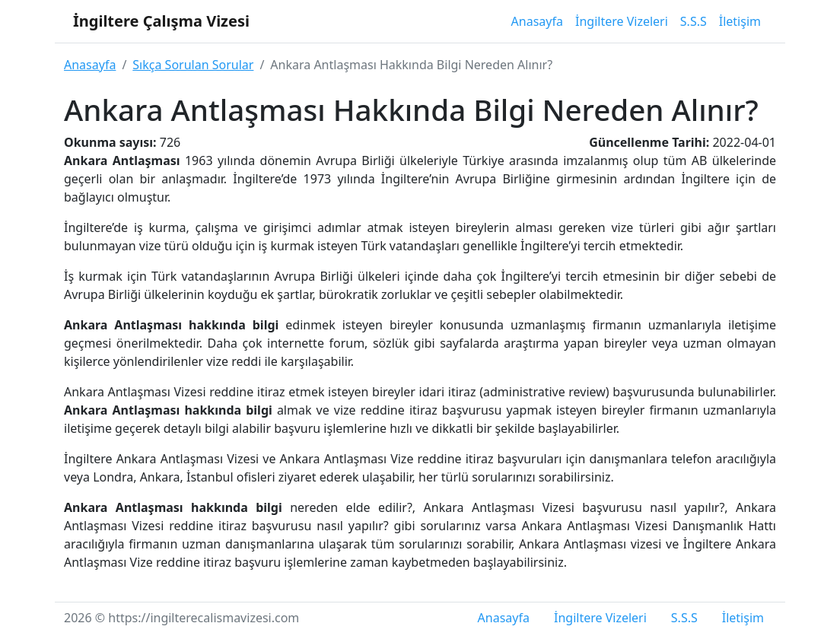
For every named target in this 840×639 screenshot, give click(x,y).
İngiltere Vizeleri (622, 21)
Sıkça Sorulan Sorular (193, 65)
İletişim (740, 21)
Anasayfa (537, 21)
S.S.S (694, 21)
